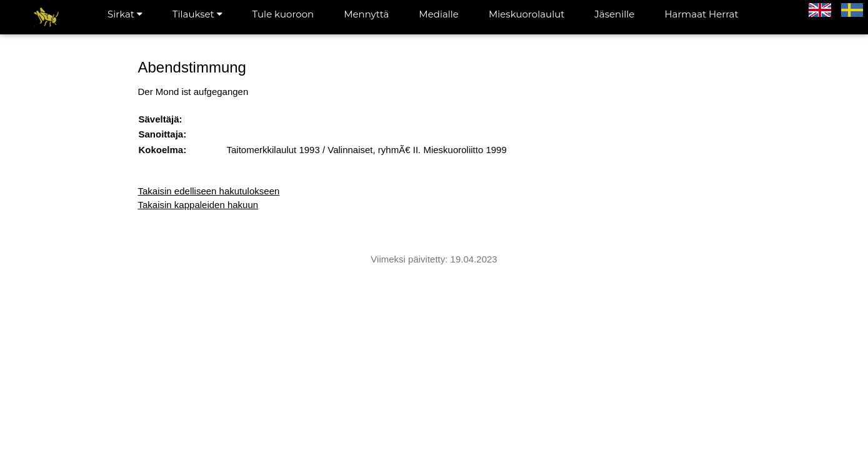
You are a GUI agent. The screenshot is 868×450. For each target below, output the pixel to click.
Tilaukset (197, 14)
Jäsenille (614, 14)
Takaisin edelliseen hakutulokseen (209, 191)
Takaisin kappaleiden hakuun (198, 205)
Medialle (439, 14)
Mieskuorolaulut (526, 14)
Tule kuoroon (283, 14)
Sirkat (125, 14)
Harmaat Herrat (701, 14)
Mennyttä (366, 14)
